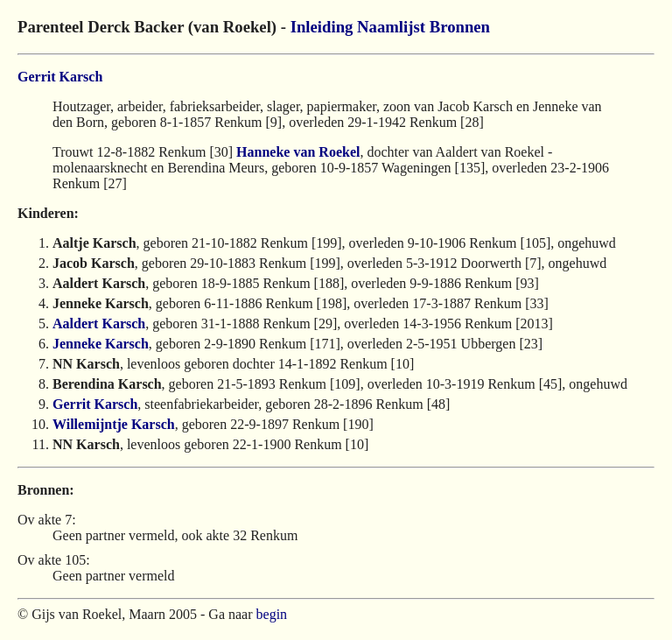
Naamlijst (391, 27)
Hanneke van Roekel (298, 152)
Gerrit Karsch (60, 77)
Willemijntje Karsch (114, 424)
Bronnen (460, 27)
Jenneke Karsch (101, 344)
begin (272, 614)
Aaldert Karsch (99, 324)
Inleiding (322, 27)
